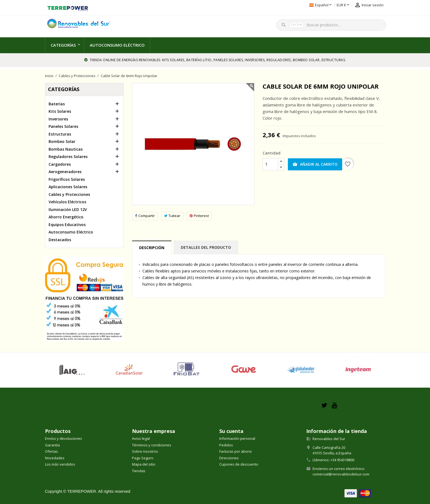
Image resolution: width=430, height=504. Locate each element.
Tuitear (172, 216)
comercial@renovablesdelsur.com (341, 474)
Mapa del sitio (144, 464)
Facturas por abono (236, 451)
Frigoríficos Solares (67, 179)
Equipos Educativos (67, 225)
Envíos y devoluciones (64, 438)
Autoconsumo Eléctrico (117, 45)
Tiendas (139, 471)
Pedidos (226, 445)
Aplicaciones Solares (68, 187)
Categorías (63, 45)
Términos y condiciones (152, 445)
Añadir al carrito (315, 164)
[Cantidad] (270, 164)
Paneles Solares (63, 126)
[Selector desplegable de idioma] (289, 5)
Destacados (60, 240)
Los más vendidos (60, 464)
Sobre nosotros (145, 451)
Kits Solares (60, 111)
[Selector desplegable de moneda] (312, 5)
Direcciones (229, 458)
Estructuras (60, 134)
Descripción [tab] (152, 248)
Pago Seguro (143, 458)
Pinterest (199, 216)
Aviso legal (141, 438)
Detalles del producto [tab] (206, 247)
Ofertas (51, 451)
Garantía (52, 445)
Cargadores (60, 164)
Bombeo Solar (62, 141)
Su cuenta (231, 431)
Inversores (58, 119)
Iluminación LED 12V (68, 209)
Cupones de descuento (239, 464)
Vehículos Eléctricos (67, 202)
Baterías (57, 104)
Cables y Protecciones (69, 194)
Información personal (237, 438)
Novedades (55, 458)
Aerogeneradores (65, 172)
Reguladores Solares (68, 157)
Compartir (145, 216)
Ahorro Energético (66, 217)
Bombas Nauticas (66, 149)
